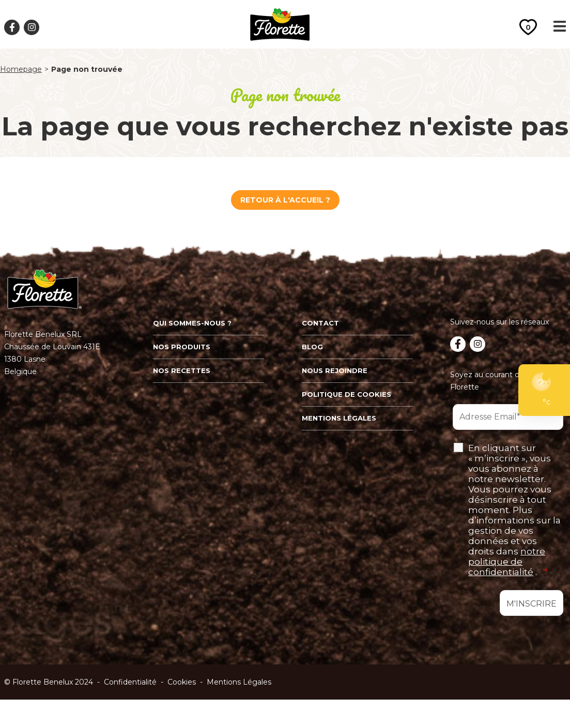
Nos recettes (182, 370)
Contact (320, 323)
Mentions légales (339, 418)
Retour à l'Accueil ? (285, 200)
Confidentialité (130, 682)
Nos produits (182, 347)
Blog (312, 347)
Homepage (21, 69)
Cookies (182, 682)
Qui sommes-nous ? (192, 323)
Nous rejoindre (335, 370)
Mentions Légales (239, 682)
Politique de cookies (346, 394)
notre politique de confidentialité (507, 562)
